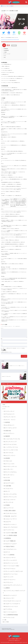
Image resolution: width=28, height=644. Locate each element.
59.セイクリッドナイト (10, 455)
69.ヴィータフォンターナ (10, 428)
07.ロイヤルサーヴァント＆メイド (12, 601)
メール (2, 342)
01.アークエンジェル (9, 617)
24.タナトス (7, 552)
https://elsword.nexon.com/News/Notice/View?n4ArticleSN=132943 (10, 40)
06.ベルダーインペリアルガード (12, 604)
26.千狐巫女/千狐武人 (9, 546)
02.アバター (4, 409)
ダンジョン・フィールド (7, 54)
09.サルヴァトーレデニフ (10, 595)
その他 (4, 57)
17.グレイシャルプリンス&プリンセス (13, 571)
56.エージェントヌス (9, 464)
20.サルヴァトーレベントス (11, 563)
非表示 (14, 45)
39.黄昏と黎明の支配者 (10, 511)
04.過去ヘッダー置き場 (5, 622)
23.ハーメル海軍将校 (9, 555)
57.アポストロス (8, 461)
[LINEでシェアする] (19, 33)
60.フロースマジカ (9, 453)
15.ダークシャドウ (9, 577)
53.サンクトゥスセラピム (10, 472)
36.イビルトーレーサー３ (10, 519)
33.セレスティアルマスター (11, 527)
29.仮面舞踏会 (7, 538)
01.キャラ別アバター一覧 (6, 407)
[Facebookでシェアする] (9, 33)
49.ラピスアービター (9, 483)
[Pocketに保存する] (24, 33)
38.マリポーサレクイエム (10, 513)
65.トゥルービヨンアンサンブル (12, 439)
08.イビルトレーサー (9, 598)
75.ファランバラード (9, 411)
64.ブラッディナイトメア (10, 442)
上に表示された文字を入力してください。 (7, 352)
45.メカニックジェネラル (10, 494)
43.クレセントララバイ (10, 500)
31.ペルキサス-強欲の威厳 (10, 533)
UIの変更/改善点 (6, 49)
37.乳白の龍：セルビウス (11, 516)
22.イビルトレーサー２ (10, 558)
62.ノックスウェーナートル (11, 447)
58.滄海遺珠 (7, 458)
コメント (2, 328)
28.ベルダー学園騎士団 (10, 541)
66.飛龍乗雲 (7, 436)
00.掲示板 (4, 405)
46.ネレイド (7, 491)
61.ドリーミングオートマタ (11, 450)
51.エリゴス (7, 477)
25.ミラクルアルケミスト (10, 549)
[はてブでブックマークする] (14, 33)
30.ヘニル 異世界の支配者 (10, 535)
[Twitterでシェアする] (4, 33)
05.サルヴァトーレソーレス (11, 606)
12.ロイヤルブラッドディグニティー (13, 585)
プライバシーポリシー (14, 640)
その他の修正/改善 (6, 50)
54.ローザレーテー (9, 469)
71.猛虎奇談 (7, 422)
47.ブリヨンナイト (9, 489)
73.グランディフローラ (10, 417)
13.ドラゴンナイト (9, 582)
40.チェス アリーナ (9, 508)
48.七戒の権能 (8, 486)
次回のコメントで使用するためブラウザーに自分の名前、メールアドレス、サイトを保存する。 (14, 348)
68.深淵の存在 (7, 431)
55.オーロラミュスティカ (10, 466)
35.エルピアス (7, 522)
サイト (2, 345)
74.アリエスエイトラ (9, 414)
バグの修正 (5, 52)
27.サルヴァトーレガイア (10, 544)
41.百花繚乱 (7, 505)
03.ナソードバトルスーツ (10, 612)
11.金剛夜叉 (7, 588)
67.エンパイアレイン (9, 433)
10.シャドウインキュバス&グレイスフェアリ (14, 592)
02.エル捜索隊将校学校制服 (11, 615)
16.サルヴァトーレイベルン (11, 574)
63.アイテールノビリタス (10, 444)
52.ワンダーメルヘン (9, 475)
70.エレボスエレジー (9, 425)
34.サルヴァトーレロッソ (10, 524)
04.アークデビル (8, 609)
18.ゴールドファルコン (10, 569)
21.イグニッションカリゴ (10, 560)
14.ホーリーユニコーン (10, 580)
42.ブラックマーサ (9, 502)
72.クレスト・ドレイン (10, 420)
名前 (2, 339)
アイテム (5, 56)
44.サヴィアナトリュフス (10, 497)
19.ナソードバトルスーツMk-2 (11, 566)
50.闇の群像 (7, 480)
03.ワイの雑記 (4, 620)
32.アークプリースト (9, 530)
